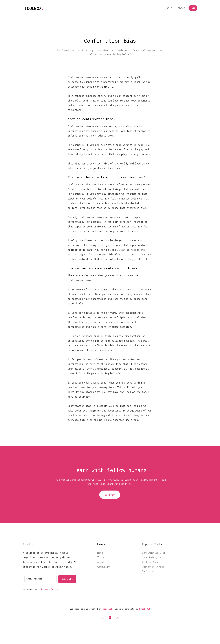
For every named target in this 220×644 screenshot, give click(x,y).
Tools (169, 8)
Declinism (148, 571)
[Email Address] (40, 579)
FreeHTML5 (145, 609)
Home (100, 553)
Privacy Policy (50, 589)
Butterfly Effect (153, 567)
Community (104, 567)
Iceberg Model (151, 562)
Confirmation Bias (154, 553)
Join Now (110, 495)
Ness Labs (108, 609)
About (181, 8)
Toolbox (34, 8)
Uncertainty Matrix (154, 557)
